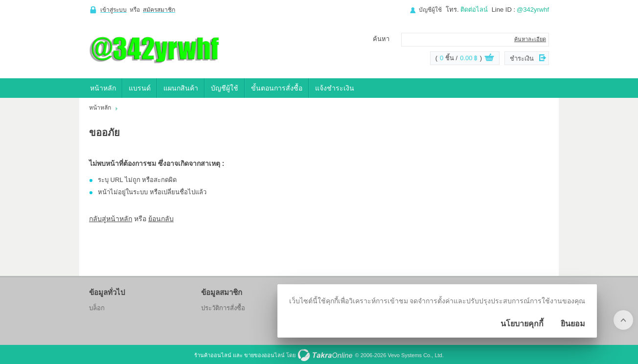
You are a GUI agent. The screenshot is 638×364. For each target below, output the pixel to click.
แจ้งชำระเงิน (335, 88)
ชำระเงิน (522, 58)
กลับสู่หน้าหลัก (111, 219)
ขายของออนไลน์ (264, 355)
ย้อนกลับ (161, 219)
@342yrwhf (533, 10)
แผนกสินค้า (181, 88)
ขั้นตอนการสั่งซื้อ (277, 88)
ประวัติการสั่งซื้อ (223, 308)
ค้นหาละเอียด (530, 39)
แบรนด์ (140, 88)
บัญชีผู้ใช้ (430, 10)
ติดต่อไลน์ (474, 10)
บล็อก (97, 308)
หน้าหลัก (103, 88)
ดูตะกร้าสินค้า (489, 59)
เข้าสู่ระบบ (114, 10)
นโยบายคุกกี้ (522, 324)
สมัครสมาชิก (159, 10)
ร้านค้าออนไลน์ (213, 355)
